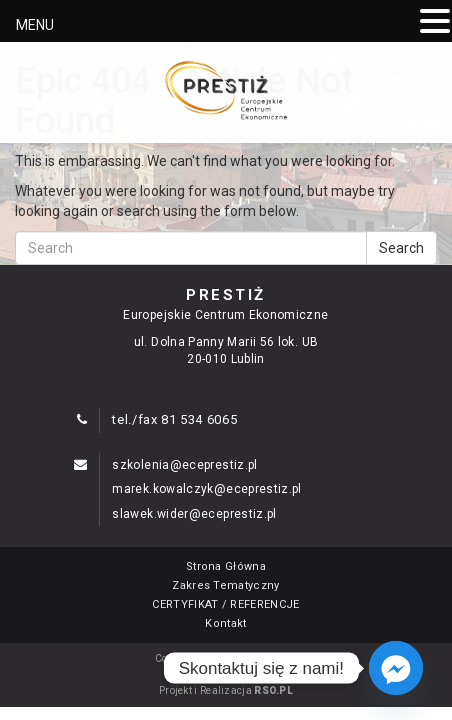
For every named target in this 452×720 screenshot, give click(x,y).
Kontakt (225, 623)
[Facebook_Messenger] (396, 668)
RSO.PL (273, 690)
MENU (35, 25)
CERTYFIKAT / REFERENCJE (226, 604)
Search (401, 248)
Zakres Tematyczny (226, 585)
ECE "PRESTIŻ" (258, 658)
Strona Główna (226, 566)
